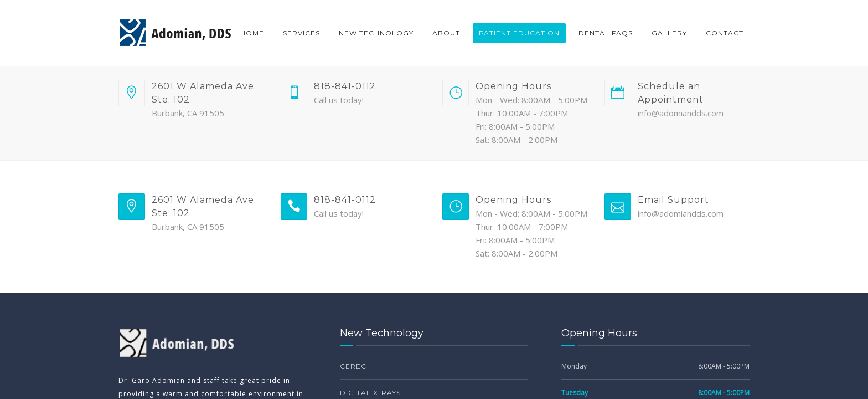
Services (301, 33)
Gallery (669, 33)
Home (252, 33)
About (446, 33)
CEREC (353, 366)
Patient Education (519, 33)
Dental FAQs (606, 33)
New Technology (376, 33)
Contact (725, 33)
